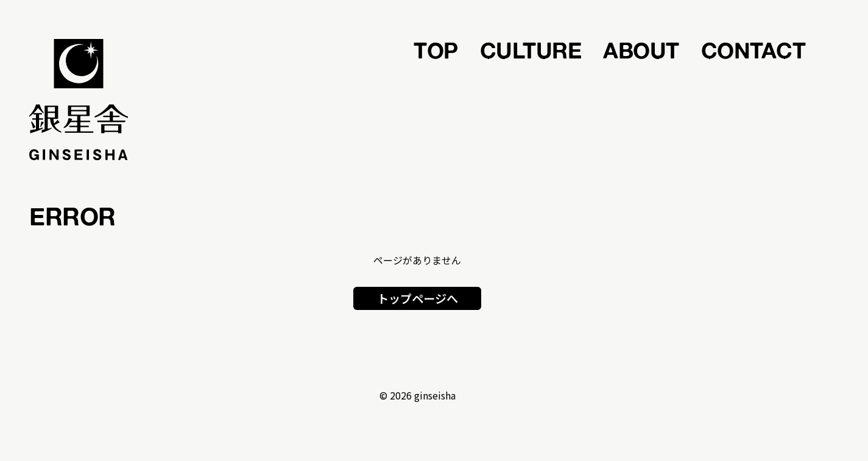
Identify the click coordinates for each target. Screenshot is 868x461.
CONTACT (753, 50)
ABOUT (641, 50)
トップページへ (418, 298)
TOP (436, 50)
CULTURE (531, 50)
